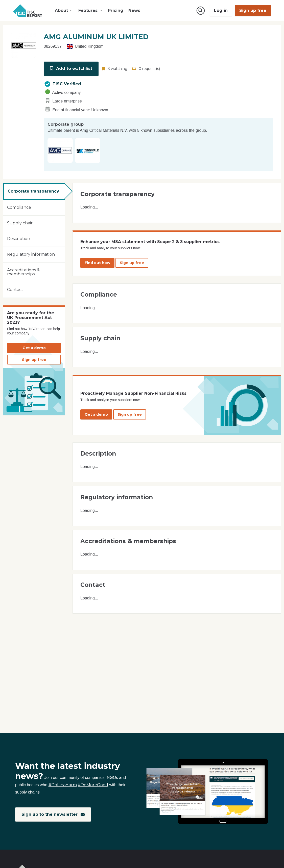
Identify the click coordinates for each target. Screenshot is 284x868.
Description (19, 238)
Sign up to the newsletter (53, 814)
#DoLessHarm (63, 785)
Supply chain (20, 223)
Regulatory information (31, 254)
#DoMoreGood (93, 785)
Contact (15, 289)
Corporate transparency (33, 191)
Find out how (97, 262)
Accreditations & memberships (23, 272)
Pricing (116, 10)
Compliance (19, 207)
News (134, 10)
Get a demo (34, 348)
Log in (221, 10)
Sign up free (253, 10)
